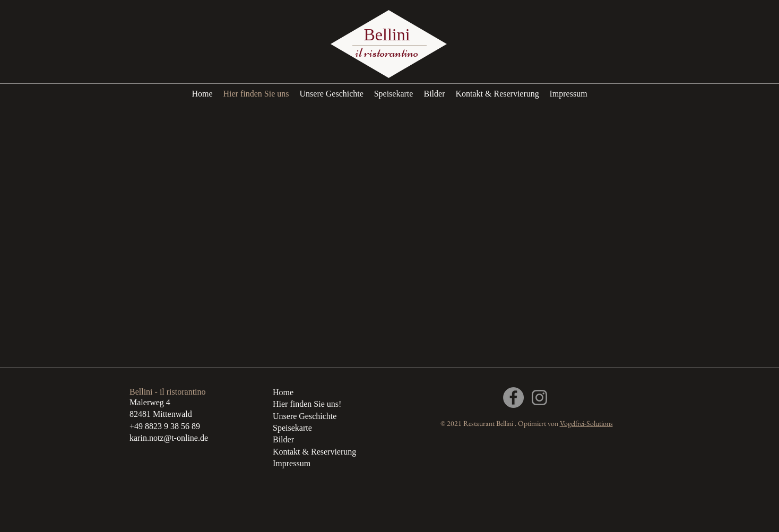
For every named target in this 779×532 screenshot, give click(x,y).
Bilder (283, 439)
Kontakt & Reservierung (314, 452)
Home (283, 392)
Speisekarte (292, 428)
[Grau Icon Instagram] (539, 398)
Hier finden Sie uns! (307, 404)
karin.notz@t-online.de (169, 438)
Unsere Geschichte (305, 416)
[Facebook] (513, 398)
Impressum (292, 463)
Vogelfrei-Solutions (586, 423)
